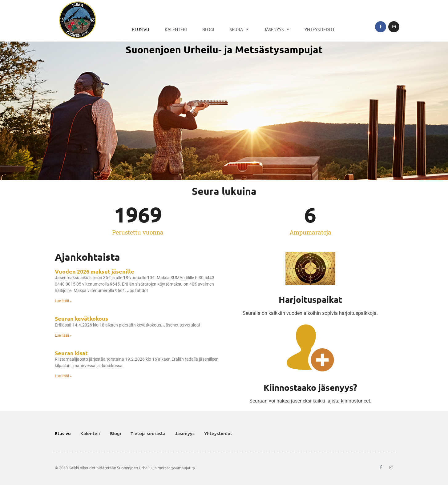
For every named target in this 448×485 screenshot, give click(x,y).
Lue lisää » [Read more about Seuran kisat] (63, 376)
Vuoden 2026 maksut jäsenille (95, 271)
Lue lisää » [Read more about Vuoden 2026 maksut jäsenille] (63, 301)
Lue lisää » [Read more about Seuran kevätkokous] (63, 335)
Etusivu (141, 29)
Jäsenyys (276, 29)
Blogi (208, 29)
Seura (239, 29)
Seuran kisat (71, 353)
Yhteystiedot (320, 29)
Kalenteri (176, 29)
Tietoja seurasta (148, 433)
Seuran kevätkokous (81, 318)
